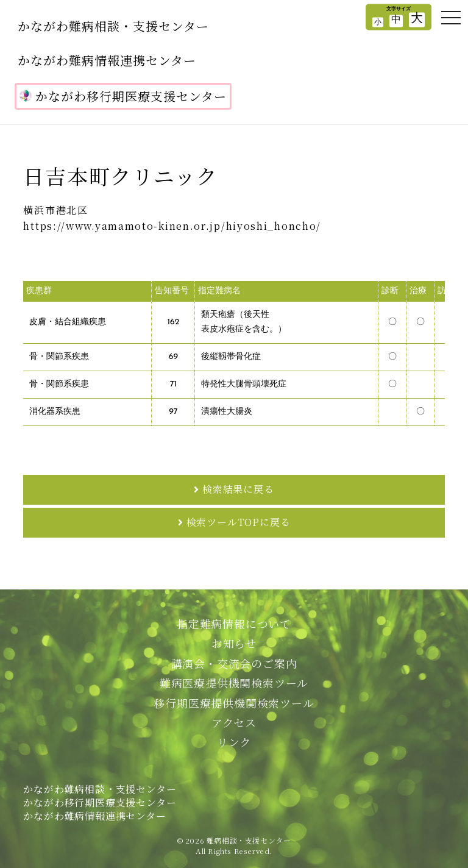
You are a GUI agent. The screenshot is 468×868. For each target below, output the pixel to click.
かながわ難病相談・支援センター (113, 26)
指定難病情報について (234, 624)
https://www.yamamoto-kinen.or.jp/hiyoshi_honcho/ (172, 226)
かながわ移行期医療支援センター (123, 96)
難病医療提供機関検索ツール (234, 683)
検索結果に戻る (238, 489)
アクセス (234, 722)
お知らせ (234, 643)
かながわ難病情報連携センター (107, 60)
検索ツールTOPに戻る (239, 522)
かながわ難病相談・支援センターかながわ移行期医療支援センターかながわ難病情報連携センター (100, 803)
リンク (234, 742)
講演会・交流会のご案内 (234, 663)
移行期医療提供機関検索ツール (234, 703)
